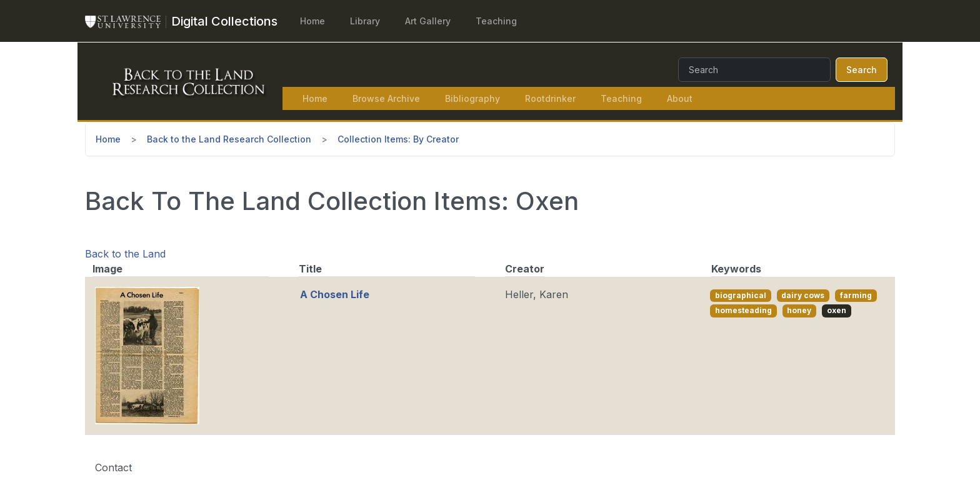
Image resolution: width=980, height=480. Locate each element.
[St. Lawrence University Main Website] (128, 21)
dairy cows (803, 295)
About (680, 98)
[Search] (754, 70)
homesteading (743, 310)
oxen (837, 310)
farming (856, 295)
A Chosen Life (335, 294)
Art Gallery (428, 21)
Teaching (496, 21)
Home (312, 21)
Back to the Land (125, 254)
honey (799, 310)
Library (365, 21)
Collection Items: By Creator (398, 139)
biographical (741, 295)
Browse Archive (386, 98)
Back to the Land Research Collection (229, 139)
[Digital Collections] (224, 21)
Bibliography (472, 98)
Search (862, 70)
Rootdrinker (550, 98)
